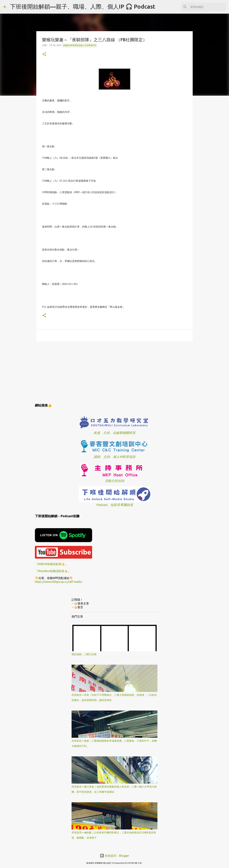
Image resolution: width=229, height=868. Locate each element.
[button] (44, 54)
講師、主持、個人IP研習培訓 (114, 457)
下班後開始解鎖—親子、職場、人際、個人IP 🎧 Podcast (83, 6)
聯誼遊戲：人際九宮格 (84, 654)
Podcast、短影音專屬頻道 (115, 505)
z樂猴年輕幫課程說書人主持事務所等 (80, 45)
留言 (79, 607)
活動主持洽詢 (114, 481)
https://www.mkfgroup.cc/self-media (58, 582)
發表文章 (82, 603)
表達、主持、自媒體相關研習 (114, 433)
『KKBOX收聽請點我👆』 (51, 564)
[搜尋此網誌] (207, 7)
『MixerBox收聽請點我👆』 (53, 571)
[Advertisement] (114, 372)
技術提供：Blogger (114, 856)
